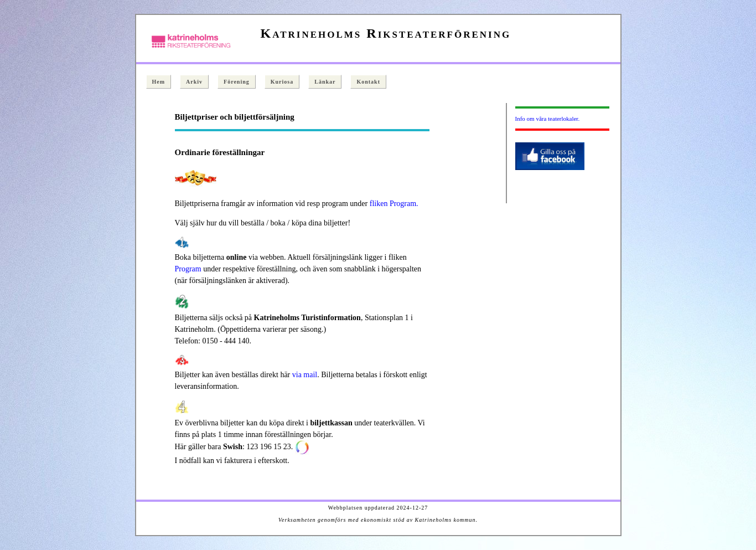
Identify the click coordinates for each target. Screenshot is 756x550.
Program (188, 269)
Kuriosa (282, 82)
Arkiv (194, 82)
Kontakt (368, 82)
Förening (237, 82)
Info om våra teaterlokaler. (548, 119)
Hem (159, 82)
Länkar (325, 82)
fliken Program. (394, 204)
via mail (305, 375)
